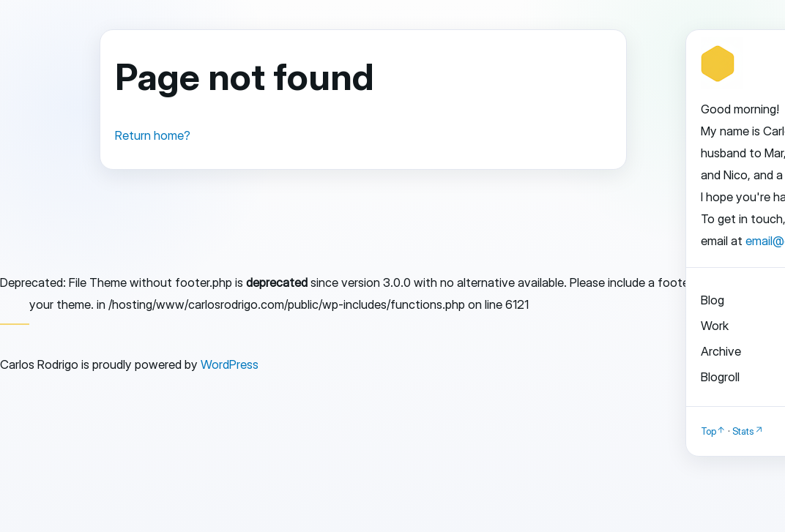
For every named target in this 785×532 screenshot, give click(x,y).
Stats (743, 431)
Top (708, 431)
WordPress (230, 364)
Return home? (153, 135)
